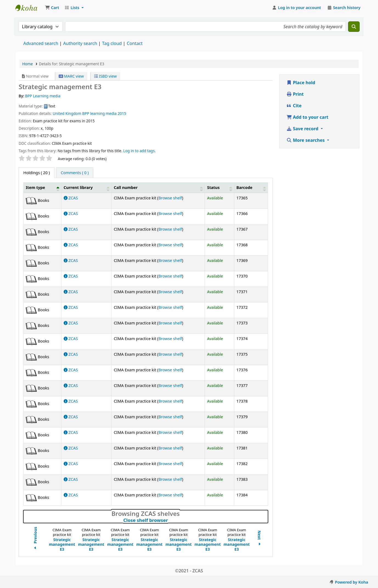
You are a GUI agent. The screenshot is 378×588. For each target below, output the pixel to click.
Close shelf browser (170, 520)
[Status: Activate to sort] (220, 188)
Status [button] (213, 187)
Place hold (301, 83)
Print (295, 94)
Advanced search (41, 43)
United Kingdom (67, 113)
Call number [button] (126, 187)
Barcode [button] (244, 187)
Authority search (80, 43)
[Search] (354, 27)
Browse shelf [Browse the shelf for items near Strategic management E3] (170, 198)
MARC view (71, 76)
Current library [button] (78, 187)
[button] (52, 8)
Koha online (29, 8)
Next (259, 539)
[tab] (75, 173)
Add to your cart (308, 117)
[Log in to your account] (297, 8)
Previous (35, 539)
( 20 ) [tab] (37, 173)
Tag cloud (112, 43)
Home (28, 64)
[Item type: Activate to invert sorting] (43, 188)
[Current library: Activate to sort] (86, 188)
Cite (294, 106)
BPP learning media (99, 113)
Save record (303, 129)
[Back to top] (362, 571)
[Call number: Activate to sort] (158, 188)
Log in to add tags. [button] (139, 151)
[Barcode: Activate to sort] (251, 188)
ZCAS (71, 198)
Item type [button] (35, 187)
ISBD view (105, 76)
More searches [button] (306, 140)
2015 (122, 113)
